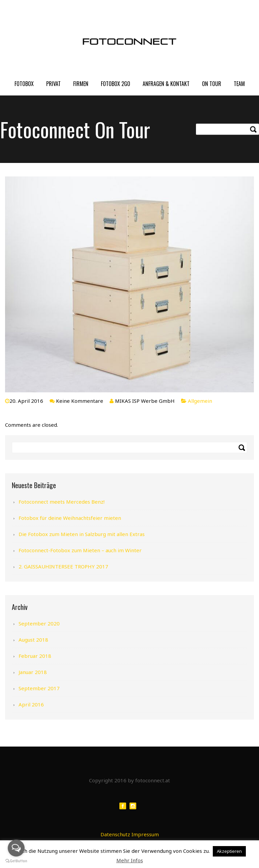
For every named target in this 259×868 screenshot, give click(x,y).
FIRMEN (81, 84)
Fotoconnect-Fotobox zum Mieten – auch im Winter (80, 550)
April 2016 (31, 704)
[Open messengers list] (16, 848)
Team (239, 84)
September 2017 (39, 688)
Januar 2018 (33, 672)
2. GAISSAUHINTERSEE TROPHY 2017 (63, 566)
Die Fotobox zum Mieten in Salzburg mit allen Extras (82, 534)
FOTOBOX (24, 84)
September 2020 (39, 623)
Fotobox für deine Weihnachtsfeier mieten (70, 518)
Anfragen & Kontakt (166, 84)
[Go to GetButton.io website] (16, 861)
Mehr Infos (130, 860)
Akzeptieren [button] (229, 851)
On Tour (212, 84)
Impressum (145, 834)
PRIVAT (53, 84)
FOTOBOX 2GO (116, 84)
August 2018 (33, 640)
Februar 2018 (35, 656)
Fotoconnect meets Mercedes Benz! (62, 502)
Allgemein (200, 401)
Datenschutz (115, 834)
